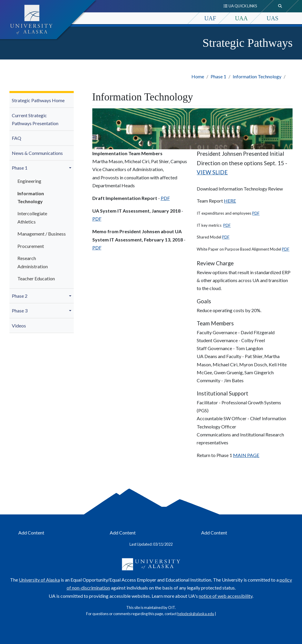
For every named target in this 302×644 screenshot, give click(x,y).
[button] (71, 168)
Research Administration (33, 262)
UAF (210, 18)
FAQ (17, 138)
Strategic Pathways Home (38, 100)
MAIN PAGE (246, 455)
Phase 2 (20, 296)
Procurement (31, 246)
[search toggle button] (280, 6)
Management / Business (42, 234)
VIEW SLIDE (212, 172)
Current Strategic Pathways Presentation (35, 119)
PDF (165, 198)
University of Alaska (39, 580)
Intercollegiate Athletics (32, 217)
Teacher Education (36, 278)
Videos (19, 326)
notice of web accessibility (226, 596)
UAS (273, 18)
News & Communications (37, 153)
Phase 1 (218, 76)
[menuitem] (42, 101)
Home (198, 76)
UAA (241, 18)
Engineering (29, 181)
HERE (230, 201)
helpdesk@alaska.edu (196, 614)
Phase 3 (20, 311)
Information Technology (257, 76)
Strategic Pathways (248, 43)
